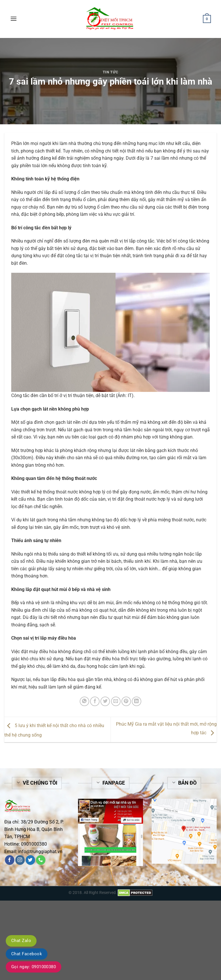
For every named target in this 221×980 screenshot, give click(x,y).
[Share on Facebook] (95, 701)
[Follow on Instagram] (20, 860)
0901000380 (34, 844)
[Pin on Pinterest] (126, 701)
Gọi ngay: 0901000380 (34, 967)
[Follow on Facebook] (10, 860)
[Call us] (41, 860)
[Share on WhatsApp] (84, 701)
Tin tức (111, 72)
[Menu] (14, 19)
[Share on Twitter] (105, 701)
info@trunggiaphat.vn (40, 852)
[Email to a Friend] (116, 701)
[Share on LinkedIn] (137, 701)
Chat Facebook (27, 954)
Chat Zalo (21, 941)
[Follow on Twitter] (30, 860)
